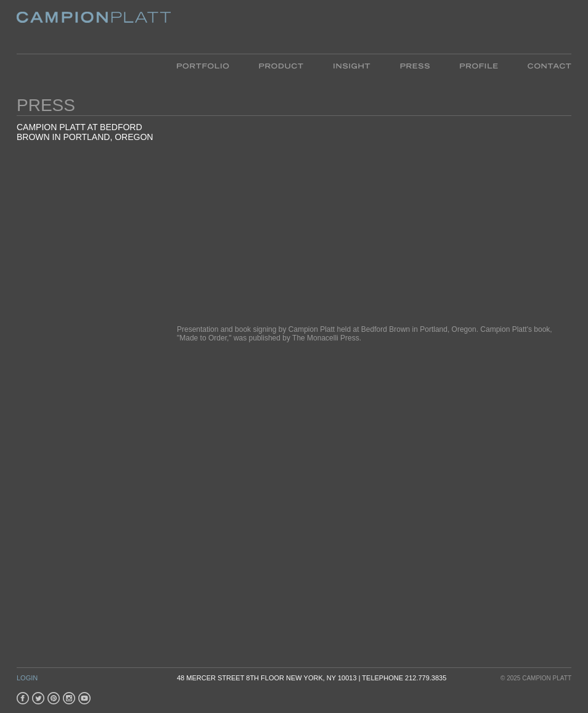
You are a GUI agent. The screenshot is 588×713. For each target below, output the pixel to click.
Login (27, 678)
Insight (352, 65)
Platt (94, 27)
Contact (542, 65)
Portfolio (210, 65)
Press (415, 65)
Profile (479, 65)
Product (281, 65)
